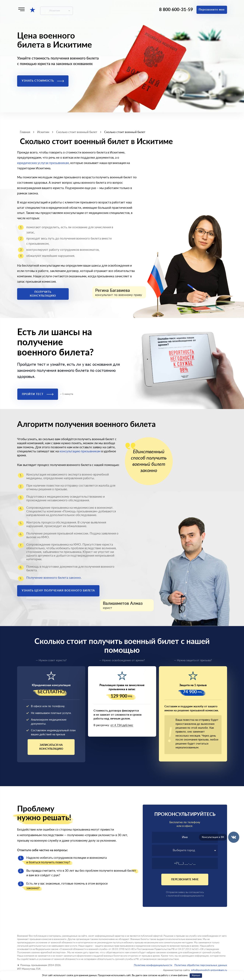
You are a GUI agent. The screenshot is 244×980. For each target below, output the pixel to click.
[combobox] (185, 850)
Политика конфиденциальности (153, 965)
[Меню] (21, 9)
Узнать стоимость (43, 81)
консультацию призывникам (80, 451)
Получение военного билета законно (54, 578)
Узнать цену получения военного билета (58, 591)
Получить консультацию (43, 294)
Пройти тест (38, 394)
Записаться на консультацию (51, 747)
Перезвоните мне (212, 10)
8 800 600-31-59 (176, 10)
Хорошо (196, 975)
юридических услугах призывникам (43, 163)
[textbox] (185, 850)
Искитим (55, 11)
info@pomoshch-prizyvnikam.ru (209, 970)
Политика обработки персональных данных (200, 965)
